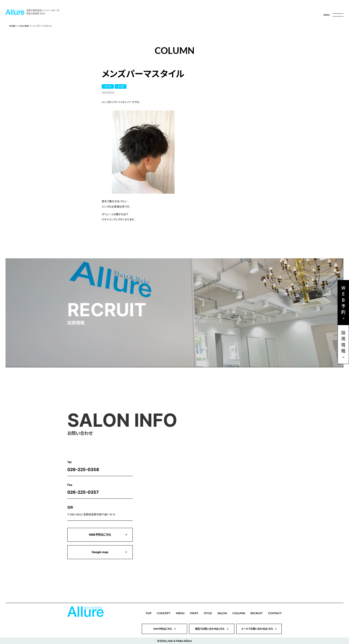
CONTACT (275, 613)
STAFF (194, 613)
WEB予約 (343, 301)
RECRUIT (256, 613)
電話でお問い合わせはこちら (210, 629)
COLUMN (24, 26)
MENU (180, 613)
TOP (149, 613)
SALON (222, 613)
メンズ (121, 86)
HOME (12, 26)
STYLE (208, 613)
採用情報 (343, 343)
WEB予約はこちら (100, 535)
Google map (100, 552)
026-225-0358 (83, 469)
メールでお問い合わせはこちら (257, 629)
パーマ (108, 86)
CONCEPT (164, 613)
